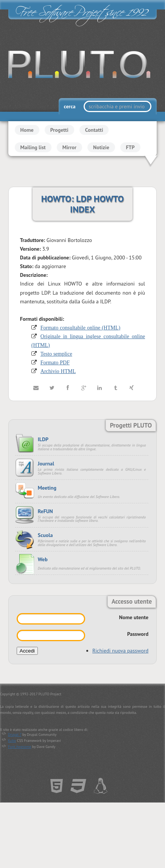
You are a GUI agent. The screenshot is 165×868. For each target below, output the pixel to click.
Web (43, 559)
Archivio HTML (58, 372)
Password (138, 634)
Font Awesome (19, 747)
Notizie (101, 147)
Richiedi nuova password (120, 651)
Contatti (94, 130)
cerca (70, 106)
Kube (12, 741)
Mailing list (33, 147)
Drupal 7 (15, 735)
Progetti (59, 130)
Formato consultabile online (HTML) (80, 328)
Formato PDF (55, 362)
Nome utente (134, 617)
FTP (130, 147)
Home (27, 130)
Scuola (45, 535)
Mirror (69, 147)
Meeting (47, 488)
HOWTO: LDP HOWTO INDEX (83, 204)
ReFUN (45, 511)
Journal (46, 464)
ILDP (43, 439)
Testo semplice (56, 354)
